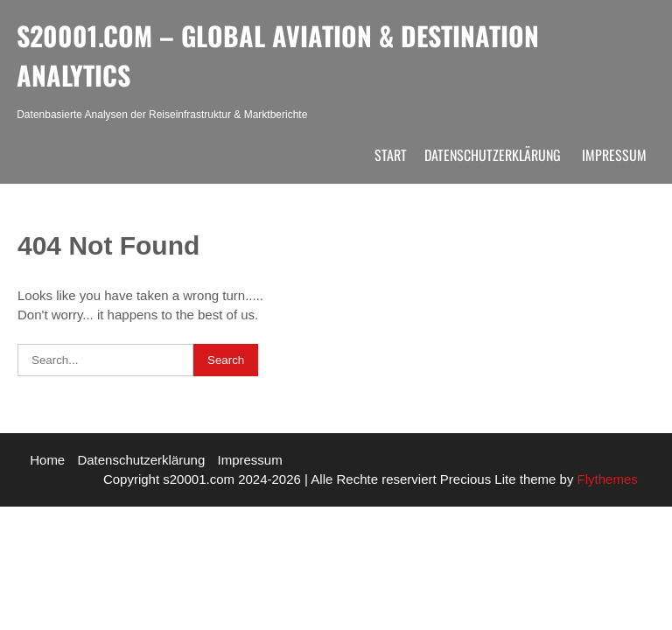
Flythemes (605, 479)
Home (47, 460)
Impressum (614, 155)
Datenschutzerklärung (493, 155)
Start (391, 155)
